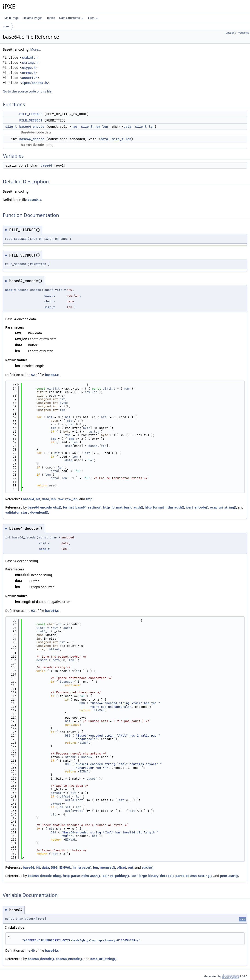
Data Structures (71, 18)
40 (33, 950)
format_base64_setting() (82, 507)
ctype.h (29, 68)
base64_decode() (41, 959)
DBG (82, 703)
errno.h (29, 73)
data (127, 127)
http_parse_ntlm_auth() (81, 876)
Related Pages (33, 18)
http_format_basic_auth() (123, 507)
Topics (51, 18)
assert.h (30, 78)
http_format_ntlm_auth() (164, 507)
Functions (230, 33)
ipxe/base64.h (35, 83)
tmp (62, 410)
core (6, 26)
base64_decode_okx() (44, 876)
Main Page (11, 18)
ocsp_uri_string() (223, 507)
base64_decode (32, 139)
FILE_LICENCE (31, 114)
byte (63, 403)
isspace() (84, 867)
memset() (107, 867)
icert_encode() (197, 507)
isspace (66, 682)
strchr (70, 757)
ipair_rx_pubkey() (115, 876)
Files (93, 18)
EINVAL (99, 710)
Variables (244, 33)
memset (42, 660)
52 (33, 375)
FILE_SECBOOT (31, 120)
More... (36, 49)
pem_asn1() (229, 876)
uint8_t (53, 389)
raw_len (101, 127)
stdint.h (30, 58)
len (152, 127)
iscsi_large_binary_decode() (152, 876)
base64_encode (32, 127)
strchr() (148, 867)
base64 (46, 165)
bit (62, 399)
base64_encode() (69, 959)
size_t (11, 127)
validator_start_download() (27, 512)
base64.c (34, 200)
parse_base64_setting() (193, 876)
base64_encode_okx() (44, 507)
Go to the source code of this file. (28, 91)
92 (33, 611)
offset (54, 649)
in (60, 624)
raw (74, 127)
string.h (30, 63)
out (55, 628)
